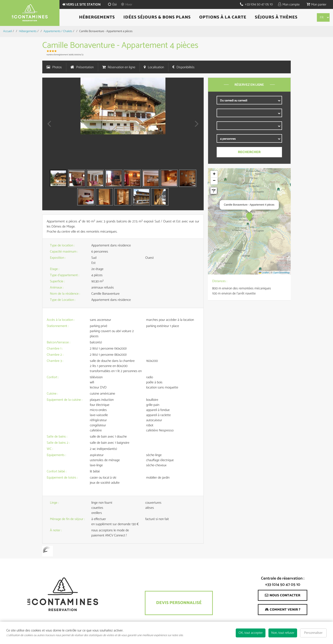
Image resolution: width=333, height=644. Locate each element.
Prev (48, 127)
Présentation (85, 67)
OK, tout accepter (251, 633)
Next (195, 127)
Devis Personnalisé (179, 603)
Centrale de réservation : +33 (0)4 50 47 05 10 (283, 582)
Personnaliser (313, 633)
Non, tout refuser (283, 633)
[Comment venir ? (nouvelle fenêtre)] (283, 610)
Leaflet (264, 273)
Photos (57, 67)
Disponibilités (186, 67)
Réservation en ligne (121, 67)
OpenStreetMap (281, 273)
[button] (316, 4)
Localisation (156, 67)
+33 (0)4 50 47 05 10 (259, 4)
